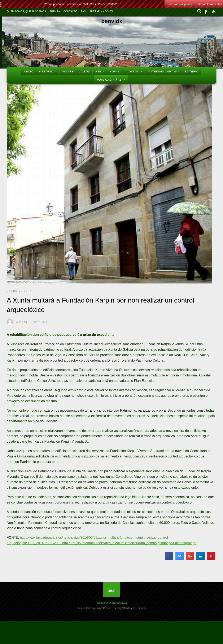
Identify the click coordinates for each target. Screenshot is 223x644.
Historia (46, 71)
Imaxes (68, 71)
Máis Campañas (109, 80)
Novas (115, 71)
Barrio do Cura (19, 291)
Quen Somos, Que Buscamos (26, 12)
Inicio (29, 71)
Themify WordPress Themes (129, 608)
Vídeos (84, 71)
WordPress (103, 608)
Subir (112, 591)
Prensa (55, 12)
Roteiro (191, 71)
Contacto (70, 12)
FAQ (83, 12)
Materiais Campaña (164, 71)
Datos (134, 71)
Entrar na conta (101, 12)
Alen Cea (21, 322)
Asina (100, 71)
